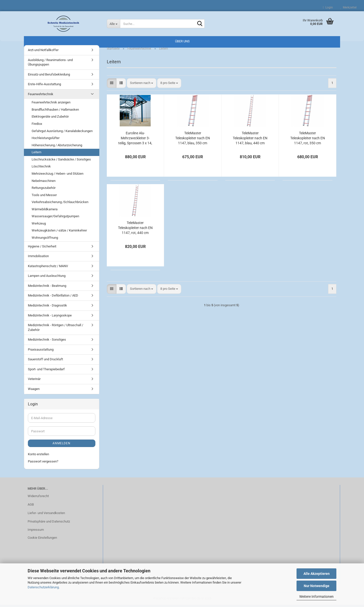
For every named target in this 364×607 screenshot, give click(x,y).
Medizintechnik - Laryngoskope (50, 318)
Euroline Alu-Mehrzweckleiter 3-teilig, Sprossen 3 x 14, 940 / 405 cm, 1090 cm (135, 141)
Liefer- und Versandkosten (46, 515)
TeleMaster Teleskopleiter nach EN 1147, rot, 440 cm (135, 230)
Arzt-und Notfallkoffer (43, 52)
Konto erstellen (38, 456)
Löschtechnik (41, 169)
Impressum (36, 532)
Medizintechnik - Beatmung (47, 288)
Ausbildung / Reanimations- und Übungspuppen (50, 65)
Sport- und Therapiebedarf (46, 371)
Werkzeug (39, 226)
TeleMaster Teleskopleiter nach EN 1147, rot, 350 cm (308, 140)
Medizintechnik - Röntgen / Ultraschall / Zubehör (56, 330)
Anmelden (61, 446)
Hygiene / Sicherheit (42, 249)
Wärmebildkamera (45, 211)
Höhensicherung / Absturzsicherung (57, 147)
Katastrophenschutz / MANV (48, 268)
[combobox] (142, 85)
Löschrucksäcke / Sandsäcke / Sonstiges (61, 162)
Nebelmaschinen (44, 183)
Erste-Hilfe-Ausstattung (44, 86)
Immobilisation (38, 258)
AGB (31, 507)
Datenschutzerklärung (43, 587)
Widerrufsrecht (38, 498)
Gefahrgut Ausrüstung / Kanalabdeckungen (62, 133)
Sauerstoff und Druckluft (45, 361)
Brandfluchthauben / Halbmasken (55, 112)
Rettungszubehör (44, 190)
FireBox (37, 126)
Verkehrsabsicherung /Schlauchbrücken (60, 204)
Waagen (34, 391)
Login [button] (328, 7)
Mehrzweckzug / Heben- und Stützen (58, 176)
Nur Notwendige (317, 586)
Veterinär (34, 381)
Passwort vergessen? (43, 464)
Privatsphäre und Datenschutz (49, 524)
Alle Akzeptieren (317, 574)
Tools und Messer (44, 197)
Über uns (182, 41)
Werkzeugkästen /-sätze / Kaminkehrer (59, 233)
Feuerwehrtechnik (41, 96)
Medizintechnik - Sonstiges (47, 342)
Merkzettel (348, 7)
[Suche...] (114, 24)
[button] (112, 85)
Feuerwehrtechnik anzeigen (51, 105)
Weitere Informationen (316, 597)
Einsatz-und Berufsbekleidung (49, 77)
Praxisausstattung (41, 352)
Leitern (36, 154)
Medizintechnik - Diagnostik (47, 308)
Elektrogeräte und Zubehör (50, 119)
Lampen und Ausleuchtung (47, 278)
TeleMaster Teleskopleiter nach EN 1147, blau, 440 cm (250, 140)
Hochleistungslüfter (46, 140)
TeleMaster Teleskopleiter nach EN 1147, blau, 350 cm (193, 140)
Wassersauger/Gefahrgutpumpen (55, 218)
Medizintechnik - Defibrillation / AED (53, 298)
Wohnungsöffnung (45, 240)
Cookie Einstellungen (42, 540)
